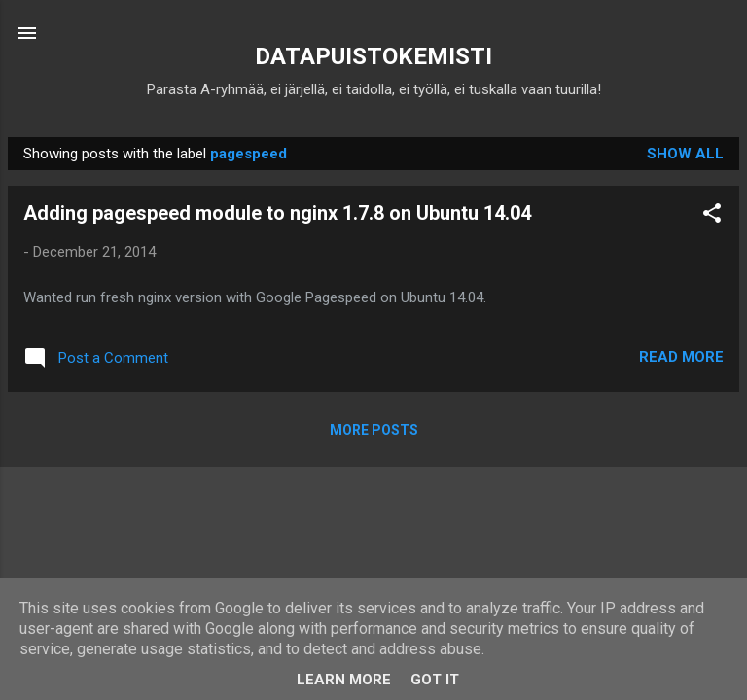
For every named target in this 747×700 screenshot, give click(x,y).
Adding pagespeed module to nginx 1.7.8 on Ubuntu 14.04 (277, 213)
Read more (681, 357)
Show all (685, 154)
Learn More (344, 680)
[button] (712, 216)
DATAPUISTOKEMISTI (373, 56)
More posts (374, 430)
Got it (435, 680)
